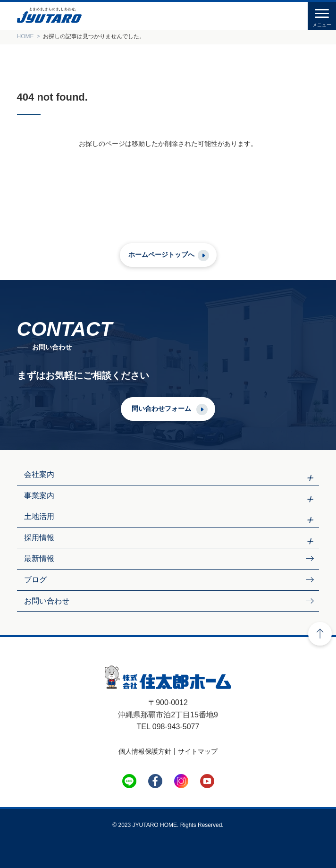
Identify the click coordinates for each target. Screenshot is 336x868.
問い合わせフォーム (161, 408)
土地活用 (39, 516)
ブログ (35, 580)
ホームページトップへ (161, 255)
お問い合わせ (47, 601)
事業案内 (39, 496)
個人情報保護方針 (145, 751)
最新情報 (39, 558)
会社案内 (39, 474)
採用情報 (39, 538)
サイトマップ (198, 751)
